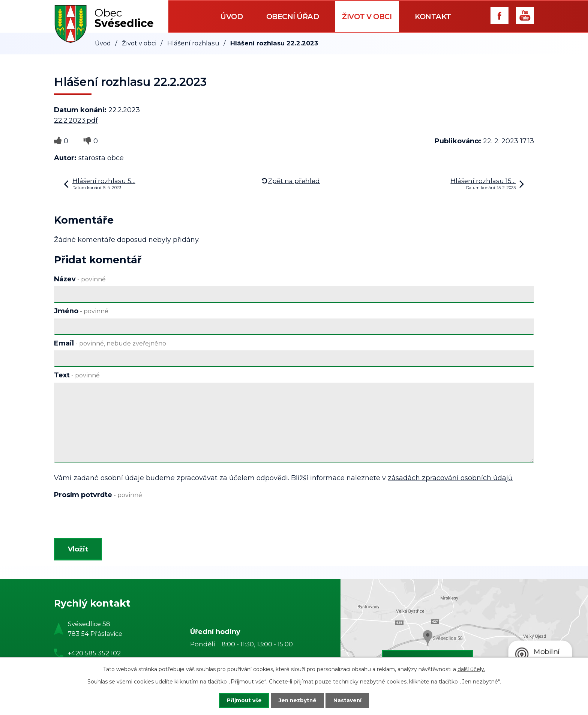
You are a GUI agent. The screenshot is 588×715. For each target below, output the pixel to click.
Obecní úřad (293, 17)
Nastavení (351, 700)
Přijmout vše (241, 700)
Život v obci (367, 17)
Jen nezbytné (298, 700)
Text (77, 375)
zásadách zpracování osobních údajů (450, 478)
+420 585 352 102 (94, 655)
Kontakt (433, 17)
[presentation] (111, 520)
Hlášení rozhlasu (193, 43)
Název (80, 279)
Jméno (81, 311)
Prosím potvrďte (98, 495)
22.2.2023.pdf (76, 120)
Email (110, 343)
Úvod (231, 17)
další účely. (471, 669)
